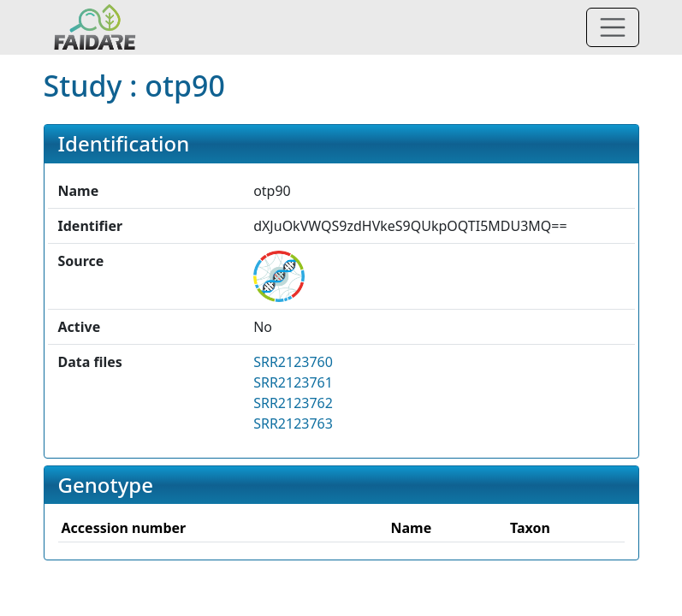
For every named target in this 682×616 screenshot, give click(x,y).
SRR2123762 (293, 403)
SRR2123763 (293, 423)
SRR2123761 (293, 382)
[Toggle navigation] (613, 27)
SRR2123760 (293, 362)
